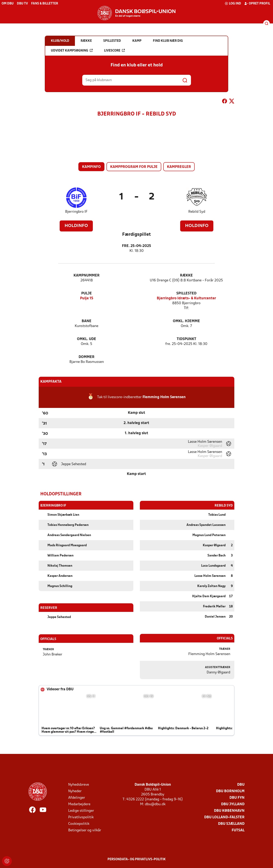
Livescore (114, 51)
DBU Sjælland (231, 824)
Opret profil (257, 3)
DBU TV (22, 4)
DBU (241, 785)
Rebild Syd (197, 212)
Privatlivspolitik (81, 817)
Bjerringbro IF (76, 212)
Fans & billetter (45, 4)
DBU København (229, 811)
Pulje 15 (87, 298)
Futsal (238, 830)
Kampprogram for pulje (134, 167)
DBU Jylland (233, 804)
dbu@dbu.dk (155, 804)
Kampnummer (87, 276)
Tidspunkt (186, 339)
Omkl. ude (87, 339)
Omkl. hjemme (186, 321)
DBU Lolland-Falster (224, 817)
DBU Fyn (237, 798)
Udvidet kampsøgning (72, 51)
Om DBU (8, 4)
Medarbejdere (79, 804)
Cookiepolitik (79, 824)
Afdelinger (77, 798)
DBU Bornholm (230, 791)
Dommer (87, 357)
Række (186, 276)
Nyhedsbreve (79, 785)
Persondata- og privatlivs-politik (137, 859)
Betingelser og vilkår (85, 830)
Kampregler (179, 167)
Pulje (87, 294)
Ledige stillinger (81, 811)
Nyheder (75, 791)
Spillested (186, 294)
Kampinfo (91, 167)
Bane (87, 321)
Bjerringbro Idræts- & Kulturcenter (186, 298)
